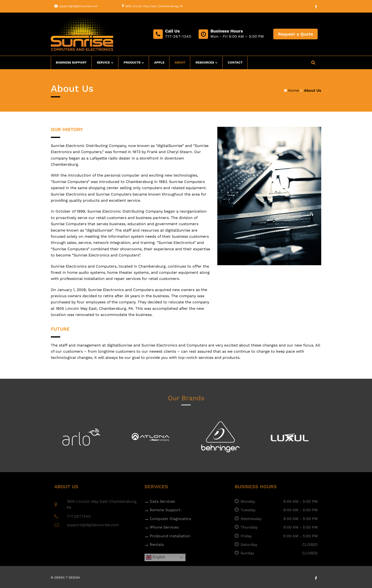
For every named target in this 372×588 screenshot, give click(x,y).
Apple (159, 62)
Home (293, 90)
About (180, 62)
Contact (235, 62)
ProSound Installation (170, 536)
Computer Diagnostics (170, 519)
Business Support (71, 62)
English (156, 557)
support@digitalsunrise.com (78, 6)
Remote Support (165, 510)
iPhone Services (164, 527)
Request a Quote (295, 34)
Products (132, 62)
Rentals (157, 545)
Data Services (162, 501)
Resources (205, 62)
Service (103, 62)
